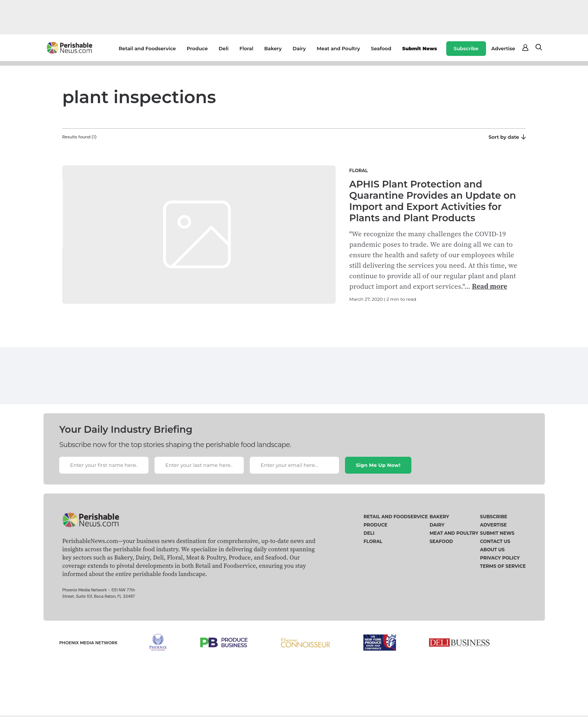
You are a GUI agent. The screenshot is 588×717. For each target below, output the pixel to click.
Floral (246, 48)
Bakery (273, 48)
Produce (197, 48)
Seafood (381, 48)
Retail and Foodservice (147, 48)
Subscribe (466, 48)
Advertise (503, 48)
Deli (223, 48)
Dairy (299, 48)
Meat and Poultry (338, 48)
